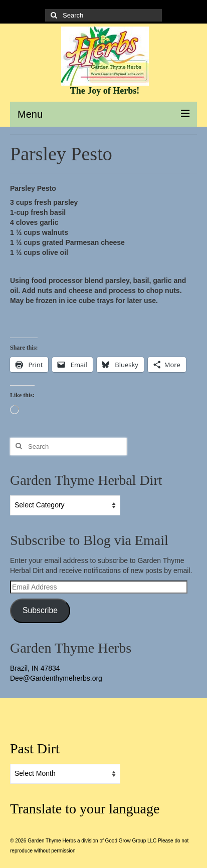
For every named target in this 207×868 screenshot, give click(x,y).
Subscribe (40, 610)
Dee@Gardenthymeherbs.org (56, 678)
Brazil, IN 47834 (35, 668)
